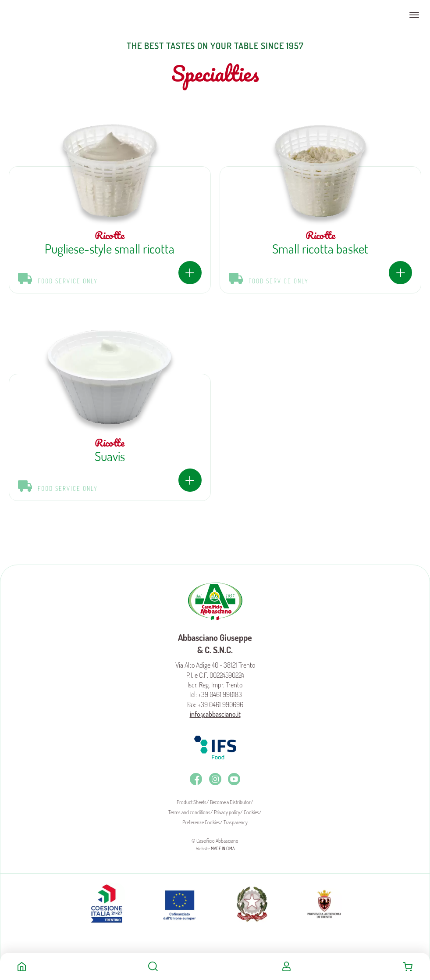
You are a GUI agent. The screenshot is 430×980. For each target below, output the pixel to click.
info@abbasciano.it (215, 714)
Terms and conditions (189, 812)
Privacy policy (227, 812)
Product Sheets (192, 802)
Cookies (251, 812)
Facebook (196, 779)
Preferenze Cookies (201, 822)
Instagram (215, 779)
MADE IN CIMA (223, 848)
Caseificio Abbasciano (41, 15)
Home (22, 966)
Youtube (234, 779)
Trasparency (236, 822)
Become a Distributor (230, 802)
